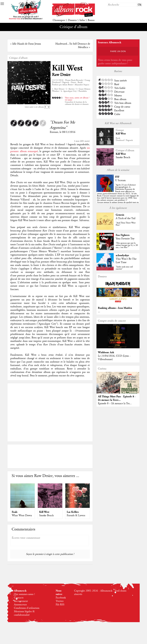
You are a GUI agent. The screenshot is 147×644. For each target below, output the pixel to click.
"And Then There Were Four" (126, 224)
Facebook (61, 598)
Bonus (91, 20)
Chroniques (59, 20)
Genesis (120, 215)
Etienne (54, 132)
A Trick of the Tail (126, 218)
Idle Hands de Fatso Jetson (27, 44)
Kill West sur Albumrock (118, 123)
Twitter (60, 601)
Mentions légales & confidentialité (24, 613)
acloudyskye (122, 255)
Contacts (19, 598)
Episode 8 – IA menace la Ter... (115, 404)
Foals (15, 512)
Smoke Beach (46, 515)
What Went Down (22, 515)
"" (118, 196)
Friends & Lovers (76, 515)
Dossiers (72, 20)
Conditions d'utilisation (27, 608)
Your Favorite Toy (125, 239)
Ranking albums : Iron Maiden (115, 308)
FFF (117, 177)
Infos (82, 20)
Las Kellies (73, 512)
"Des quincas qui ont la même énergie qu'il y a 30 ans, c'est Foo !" (127, 245)
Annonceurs (20, 605)
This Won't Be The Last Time (126, 261)
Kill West (67, 68)
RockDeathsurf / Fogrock (124, 139)
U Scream (120, 180)
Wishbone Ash (106, 352)
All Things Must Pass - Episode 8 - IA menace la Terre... (117, 398)
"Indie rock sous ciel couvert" (124, 268)
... (99, 312)
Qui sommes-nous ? (24, 594)
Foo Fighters (123, 235)
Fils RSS (60, 605)
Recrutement (21, 601)
